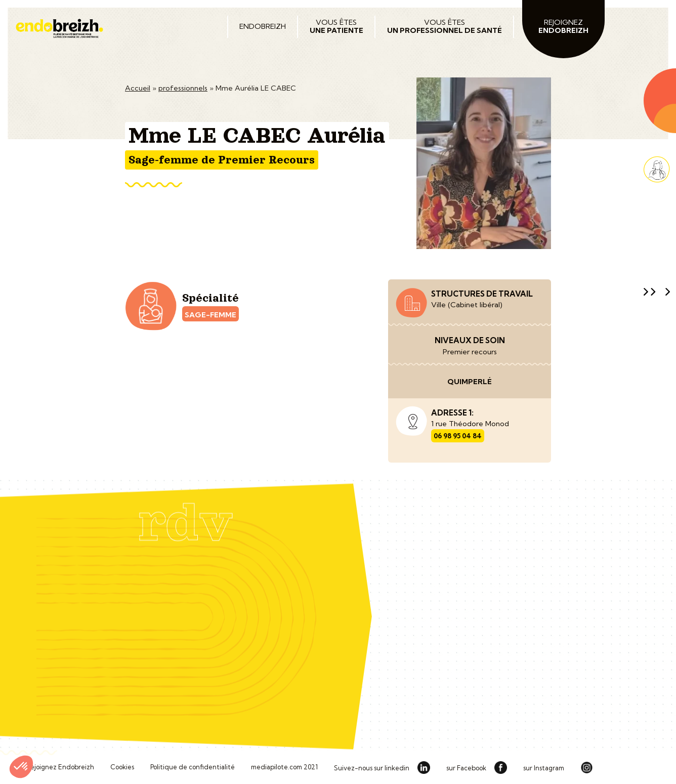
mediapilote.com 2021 (284, 767)
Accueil (138, 88)
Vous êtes (336, 26)
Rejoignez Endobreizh (60, 767)
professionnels (183, 88)
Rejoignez (563, 26)
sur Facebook (466, 768)
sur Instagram (544, 768)
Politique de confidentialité (193, 767)
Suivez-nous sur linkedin (372, 768)
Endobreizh (263, 26)
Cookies (122, 767)
